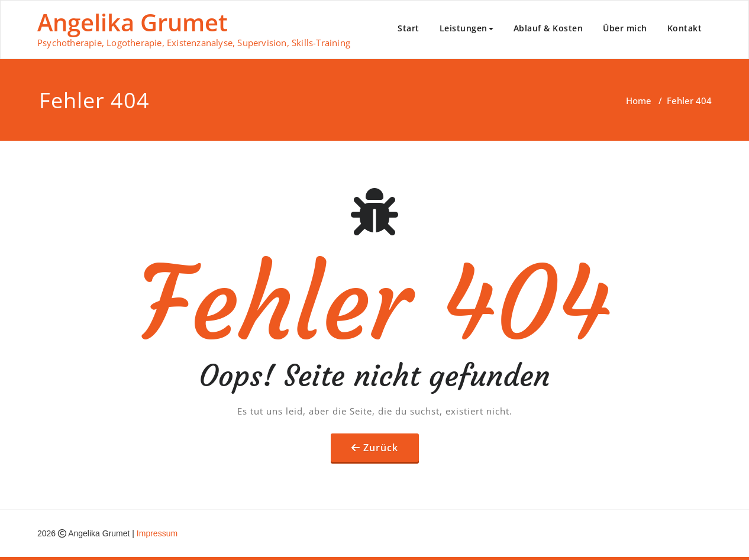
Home (639, 101)
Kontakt (685, 28)
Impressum (157, 533)
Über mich (625, 28)
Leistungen (466, 28)
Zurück (381, 448)
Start (409, 28)
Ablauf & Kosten (548, 28)
